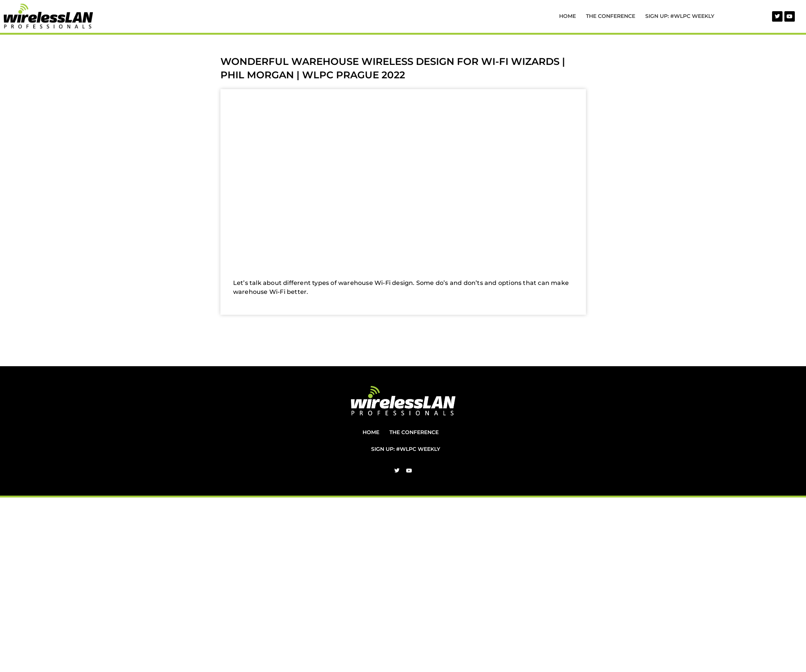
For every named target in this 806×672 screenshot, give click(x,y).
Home (567, 16)
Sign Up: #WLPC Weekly (680, 16)
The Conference (611, 16)
